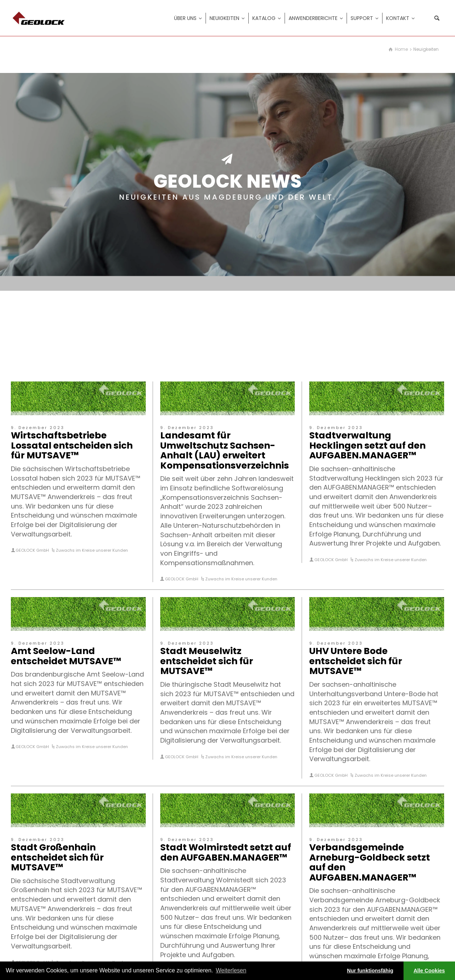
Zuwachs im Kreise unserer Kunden (92, 550)
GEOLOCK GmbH (32, 550)
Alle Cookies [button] (429, 971)
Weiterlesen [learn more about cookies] (231, 970)
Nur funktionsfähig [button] (370, 971)
